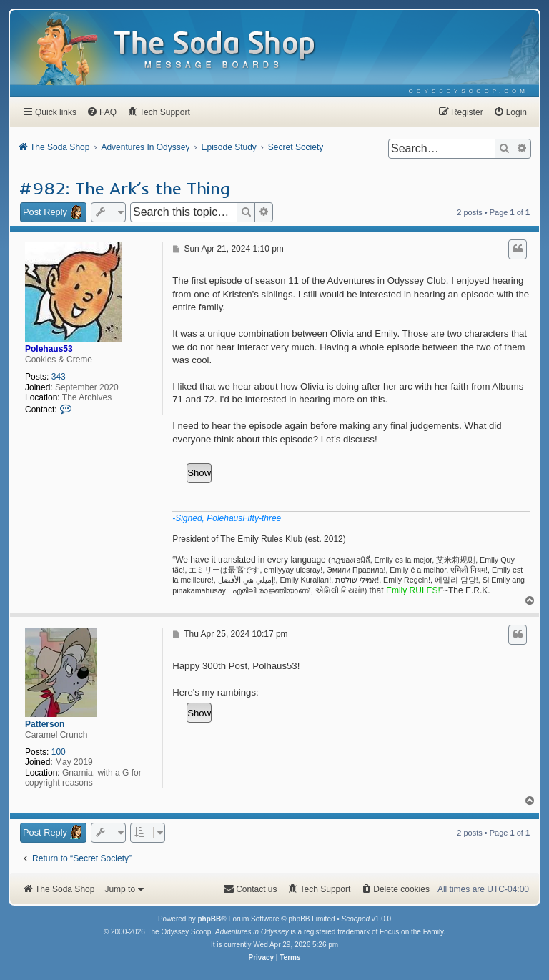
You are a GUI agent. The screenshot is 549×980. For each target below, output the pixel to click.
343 (59, 377)
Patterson (45, 724)
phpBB (209, 919)
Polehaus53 (49, 349)
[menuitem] (469, 91)
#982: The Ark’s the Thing (125, 188)
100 (59, 752)
